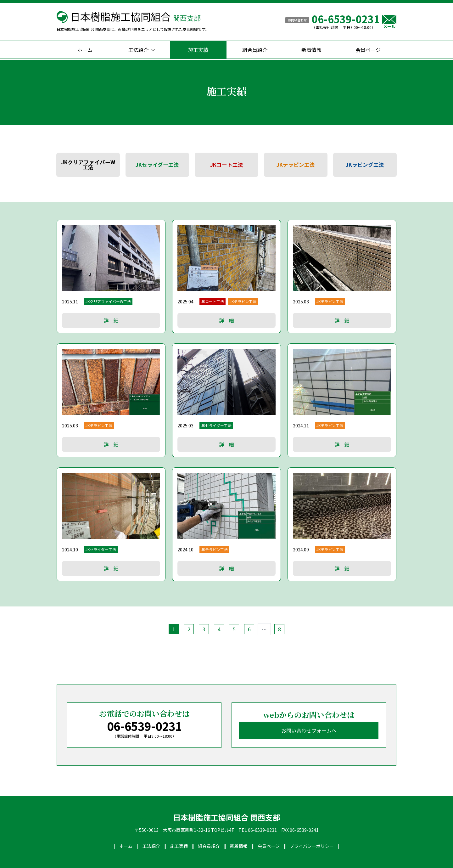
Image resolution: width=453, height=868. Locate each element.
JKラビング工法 (365, 165)
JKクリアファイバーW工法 (88, 165)
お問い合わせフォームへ (309, 730)
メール (389, 22)
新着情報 (311, 50)
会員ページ (368, 50)
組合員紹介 (255, 50)
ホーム (85, 50)
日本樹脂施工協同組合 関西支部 (227, 817)
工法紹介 (138, 50)
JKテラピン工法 (296, 165)
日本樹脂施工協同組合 (135, 16)
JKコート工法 (227, 165)
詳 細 (111, 320)
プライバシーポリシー (312, 846)
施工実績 (198, 50)
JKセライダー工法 (157, 165)
